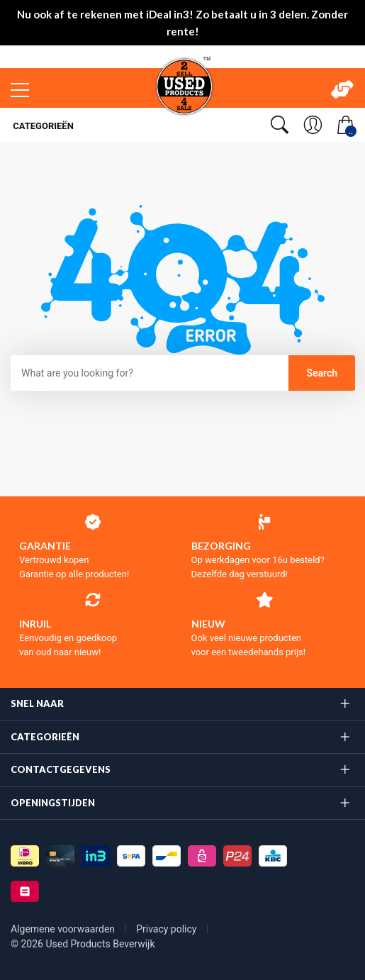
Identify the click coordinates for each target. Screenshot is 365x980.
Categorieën (42, 126)
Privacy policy (168, 929)
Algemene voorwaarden (64, 929)
